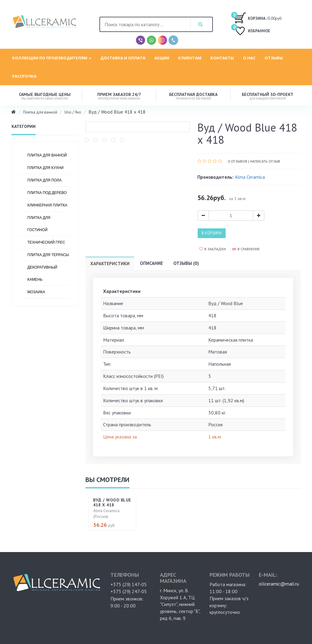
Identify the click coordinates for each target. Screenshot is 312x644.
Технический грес (46, 242)
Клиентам (190, 58)
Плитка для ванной (40, 112)
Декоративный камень (42, 273)
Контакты (222, 58)
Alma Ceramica (250, 177)
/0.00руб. (258, 18)
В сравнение (246, 249)
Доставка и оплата (123, 58)
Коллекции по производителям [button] (52, 58)
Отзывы (274, 58)
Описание (151, 263)
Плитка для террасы (48, 255)
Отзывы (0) (186, 263)
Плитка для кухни (45, 168)
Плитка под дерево (47, 193)
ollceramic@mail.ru (279, 578)
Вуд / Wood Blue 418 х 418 (112, 502)
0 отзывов (237, 161)
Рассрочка (24, 76)
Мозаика (36, 292)
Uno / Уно (73, 112)
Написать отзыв (265, 161)
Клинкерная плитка (47, 205)
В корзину (212, 233)
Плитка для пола (45, 180)
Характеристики (110, 264)
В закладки (213, 249)
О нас (249, 58)
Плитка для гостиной (39, 224)
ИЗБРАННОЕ (252, 32)
